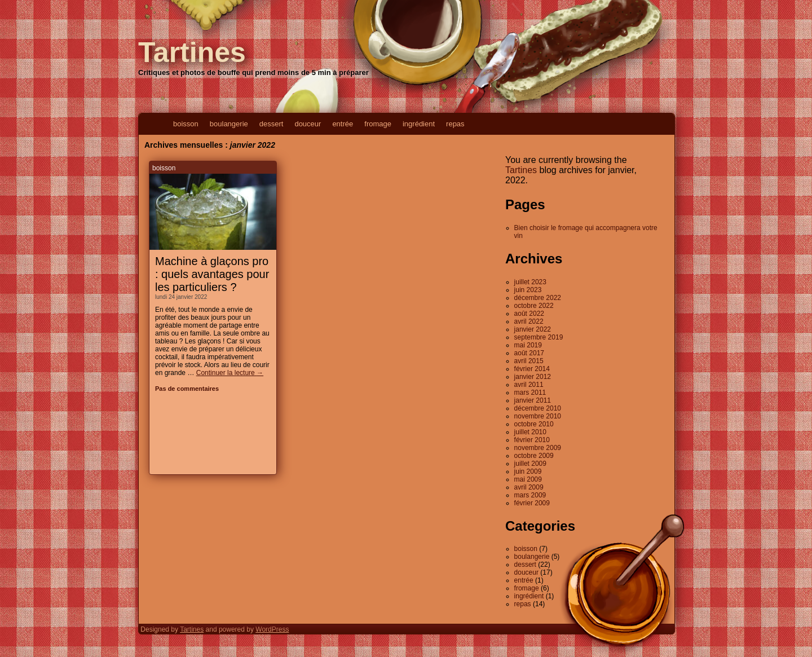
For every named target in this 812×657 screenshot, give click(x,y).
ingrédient (419, 124)
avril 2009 (529, 487)
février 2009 (532, 503)
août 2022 (529, 314)
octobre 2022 (534, 306)
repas (455, 124)
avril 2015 (529, 361)
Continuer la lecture (230, 373)
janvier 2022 (533, 329)
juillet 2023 (530, 282)
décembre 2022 (538, 298)
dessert (272, 124)
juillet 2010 (530, 432)
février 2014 (532, 369)
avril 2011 (529, 385)
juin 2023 (528, 290)
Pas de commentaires (187, 389)
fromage (378, 124)
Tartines (192, 52)
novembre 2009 (538, 448)
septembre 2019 (539, 337)
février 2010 (532, 440)
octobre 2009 (534, 456)
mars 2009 (530, 495)
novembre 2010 (538, 416)
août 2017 (529, 353)
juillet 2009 (530, 464)
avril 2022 (529, 321)
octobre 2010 (534, 424)
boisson (186, 124)
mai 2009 (528, 479)
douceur (308, 124)
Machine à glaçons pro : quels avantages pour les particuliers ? (212, 274)
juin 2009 (528, 471)
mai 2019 (528, 345)
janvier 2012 (533, 377)
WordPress (272, 629)
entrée (343, 124)
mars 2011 (530, 393)
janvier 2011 (533, 400)
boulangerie (229, 124)
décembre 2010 (538, 408)
